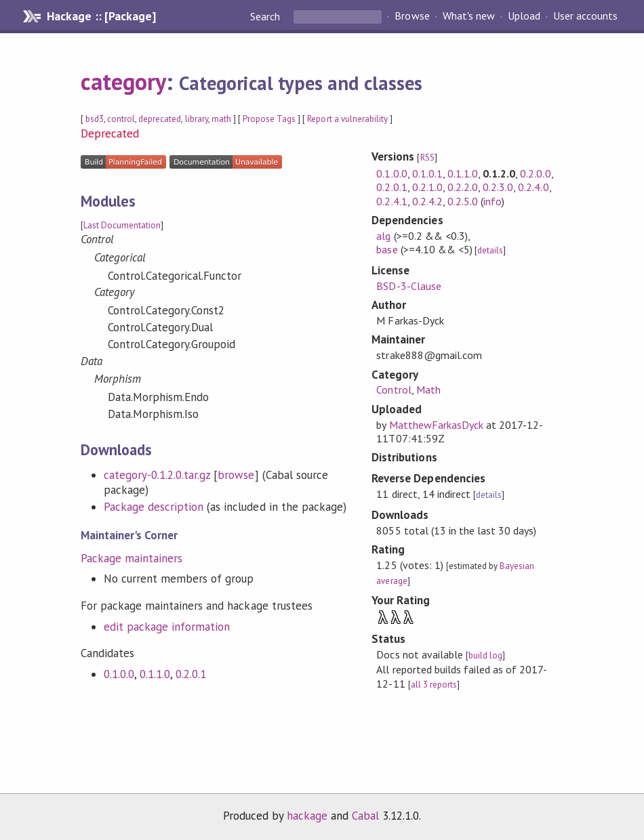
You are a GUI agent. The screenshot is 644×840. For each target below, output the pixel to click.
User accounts (585, 16)
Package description (154, 507)
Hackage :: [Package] (101, 16)
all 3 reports (434, 685)
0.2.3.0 (498, 187)
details (490, 250)
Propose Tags (269, 119)
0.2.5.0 (463, 201)
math (221, 119)
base (387, 249)
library (197, 119)
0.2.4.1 (391, 201)
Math (428, 390)
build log (485, 655)
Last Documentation (122, 225)
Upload (524, 16)
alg (383, 236)
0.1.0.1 (427, 173)
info (492, 201)
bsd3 (95, 119)
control (121, 119)
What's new (469, 16)
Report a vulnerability (347, 119)
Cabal (365, 816)
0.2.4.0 (533, 187)
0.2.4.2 (427, 201)
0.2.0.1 (191, 674)
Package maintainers (132, 558)
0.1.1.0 (155, 674)
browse (236, 475)
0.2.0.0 (535, 173)
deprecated (160, 119)
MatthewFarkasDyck (436, 425)
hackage (307, 816)
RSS (427, 157)
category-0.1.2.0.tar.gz (157, 475)
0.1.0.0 (119, 674)
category (123, 81)
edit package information (167, 627)
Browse (412, 16)
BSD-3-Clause (408, 286)
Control (394, 390)
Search (266, 16)
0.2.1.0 (427, 187)
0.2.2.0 (463, 187)
